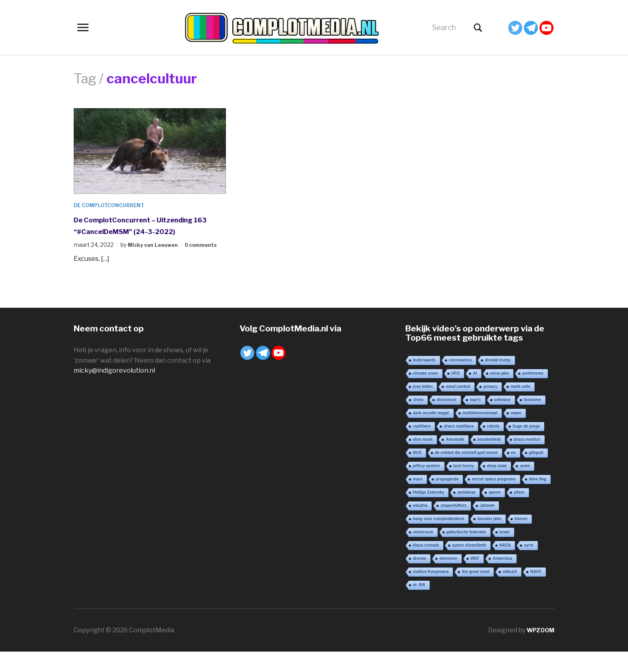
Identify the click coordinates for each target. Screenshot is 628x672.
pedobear (466, 513)
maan (516, 433)
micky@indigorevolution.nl (114, 391)
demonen (448, 579)
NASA (505, 566)
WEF (475, 579)
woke (525, 486)
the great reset (476, 592)
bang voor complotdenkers (439, 539)
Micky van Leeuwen (156, 256)
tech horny (464, 486)
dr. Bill (419, 605)
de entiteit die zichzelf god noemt (466, 473)
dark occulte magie (431, 433)
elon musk (423, 460)
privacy (490, 407)
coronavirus (460, 380)
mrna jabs (500, 394)
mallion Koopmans (431, 592)
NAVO (536, 592)
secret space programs (494, 499)
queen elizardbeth (469, 566)
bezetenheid (489, 460)
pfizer (519, 513)
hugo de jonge (526, 447)
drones (420, 579)
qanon (495, 513)
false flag (538, 499)
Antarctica (502, 579)
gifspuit (536, 473)
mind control (458, 407)
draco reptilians (459, 447)
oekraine (502, 420)
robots (493, 447)
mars (418, 499)
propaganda (447, 499)
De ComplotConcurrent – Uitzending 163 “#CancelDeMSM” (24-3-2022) (146, 231)
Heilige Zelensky (429, 513)
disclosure (447, 420)
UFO (456, 394)
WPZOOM (539, 651)
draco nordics (527, 460)
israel (505, 552)
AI (475, 394)
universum (423, 552)
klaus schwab (426, 566)
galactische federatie (466, 552)
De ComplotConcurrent (113, 205)
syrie (528, 566)
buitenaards (424, 380)
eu (513, 473)
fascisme (532, 420)
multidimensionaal (480, 433)
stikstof (510, 592)
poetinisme (533, 394)
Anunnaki (455, 460)
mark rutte (520, 407)
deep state (497, 486)
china (418, 420)
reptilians (422, 447)
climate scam (426, 394)
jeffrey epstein (427, 486)
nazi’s (475, 420)
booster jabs (489, 539)
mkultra (420, 526)
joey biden (423, 407)
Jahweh (487, 526)
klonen (521, 539)
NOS (417, 473)
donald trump (498, 380)
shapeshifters (454, 526)
